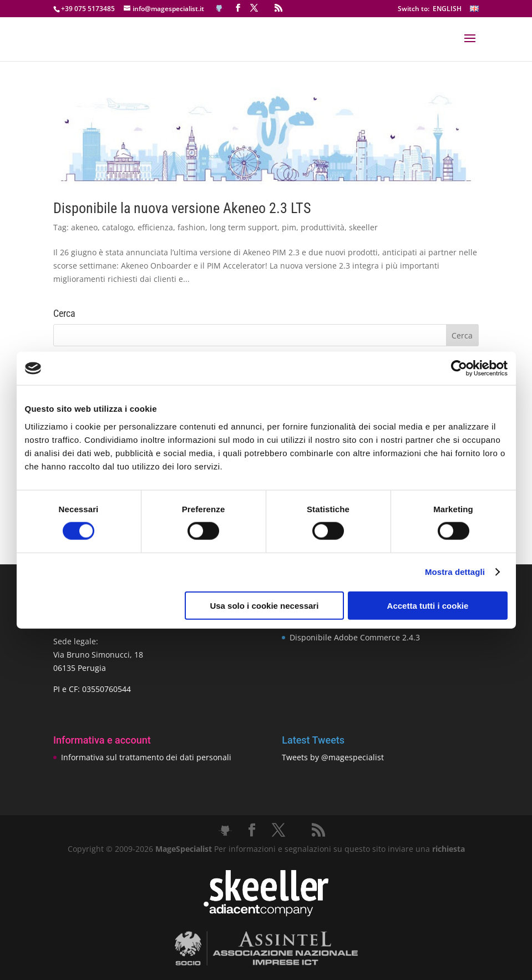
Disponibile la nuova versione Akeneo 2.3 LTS (182, 208)
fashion (191, 227)
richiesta (447, 849)
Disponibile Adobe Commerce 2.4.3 (355, 637)
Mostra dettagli (455, 572)
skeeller (363, 227)
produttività (323, 227)
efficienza (155, 227)
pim (289, 227)
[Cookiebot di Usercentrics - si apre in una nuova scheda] (459, 368)
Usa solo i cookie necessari (264, 605)
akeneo (84, 227)
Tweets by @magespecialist (333, 757)
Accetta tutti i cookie (428, 605)
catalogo (118, 227)
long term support (244, 227)
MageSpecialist (184, 849)
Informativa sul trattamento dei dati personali (146, 757)
